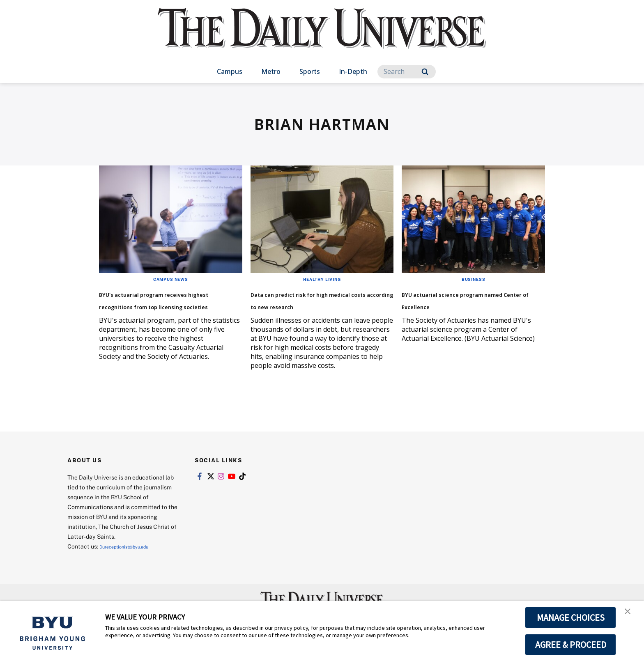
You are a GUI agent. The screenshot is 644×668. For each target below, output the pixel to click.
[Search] (407, 72)
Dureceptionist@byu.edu (132, 562)
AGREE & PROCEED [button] (571, 645)
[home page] (322, 37)
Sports (310, 71)
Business (474, 279)
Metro (271, 71)
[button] (630, 615)
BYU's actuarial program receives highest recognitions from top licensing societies (158, 311)
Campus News (170, 279)
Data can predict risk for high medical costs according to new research (322, 305)
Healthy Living (322, 279)
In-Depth (353, 71)
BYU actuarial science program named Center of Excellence (465, 305)
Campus (230, 71)
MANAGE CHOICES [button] (571, 617)
